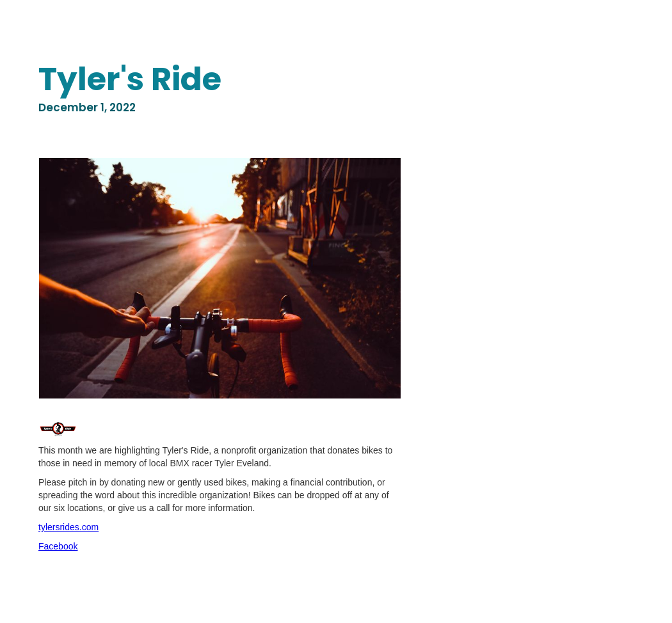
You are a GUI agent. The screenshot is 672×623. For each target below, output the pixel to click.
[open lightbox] (220, 278)
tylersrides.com (68, 527)
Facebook (58, 546)
